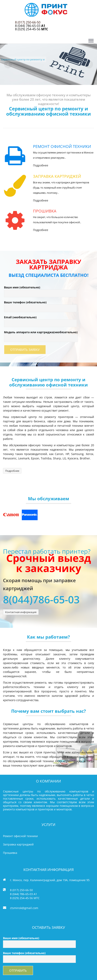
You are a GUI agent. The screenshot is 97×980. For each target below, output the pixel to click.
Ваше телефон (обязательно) (40, 305)
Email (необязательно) (40, 320)
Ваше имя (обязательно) (40, 290)
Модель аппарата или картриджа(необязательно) (41, 335)
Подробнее (41, 165)
